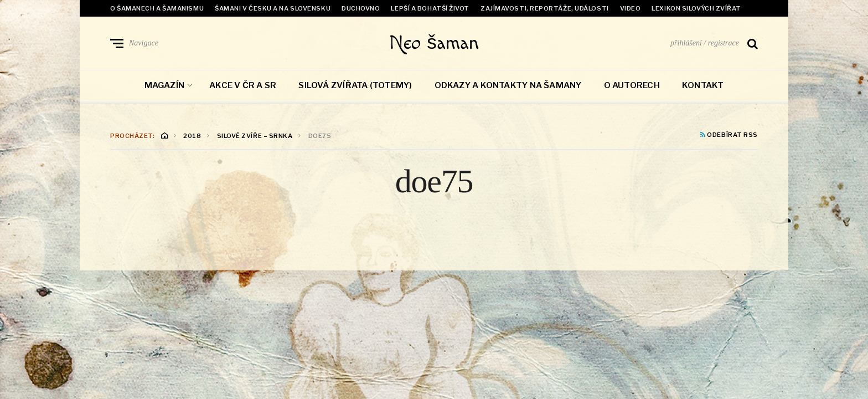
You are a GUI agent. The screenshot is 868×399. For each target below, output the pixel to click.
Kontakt (703, 88)
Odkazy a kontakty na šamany (508, 88)
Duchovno (361, 8)
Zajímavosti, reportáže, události (545, 8)
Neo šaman (434, 44)
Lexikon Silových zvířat (696, 8)
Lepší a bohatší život (430, 8)
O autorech (632, 88)
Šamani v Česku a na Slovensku (273, 8)
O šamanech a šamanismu (157, 8)
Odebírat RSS (729, 137)
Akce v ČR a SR (243, 88)
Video (631, 8)
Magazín (165, 88)
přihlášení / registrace (705, 44)
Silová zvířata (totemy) (355, 88)
